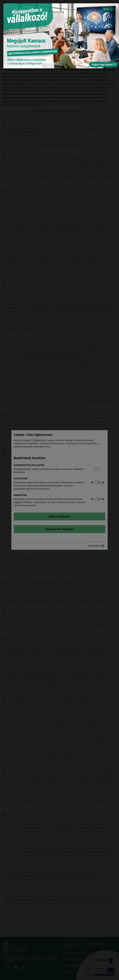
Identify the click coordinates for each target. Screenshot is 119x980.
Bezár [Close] (108, 9)
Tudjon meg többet (103, 65)
